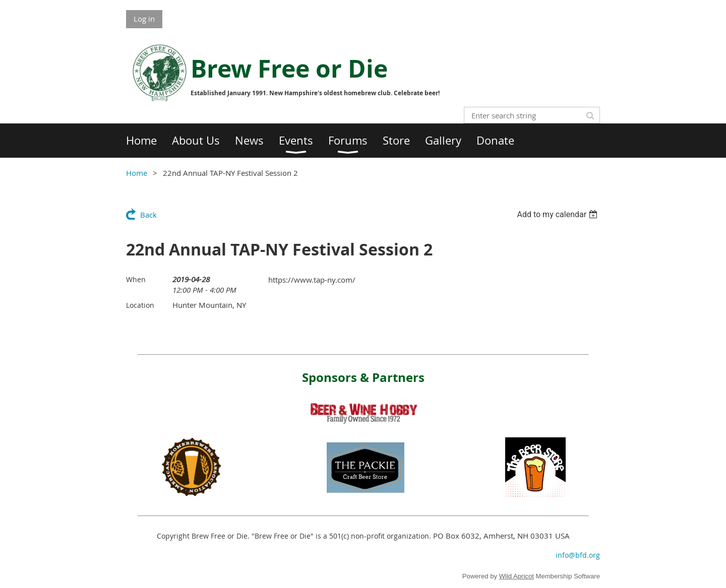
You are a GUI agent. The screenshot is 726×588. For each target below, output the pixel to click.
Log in (144, 19)
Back (148, 215)
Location (140, 305)
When (136, 279)
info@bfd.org (578, 555)
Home (137, 173)
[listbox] (558, 214)
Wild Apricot (517, 576)
